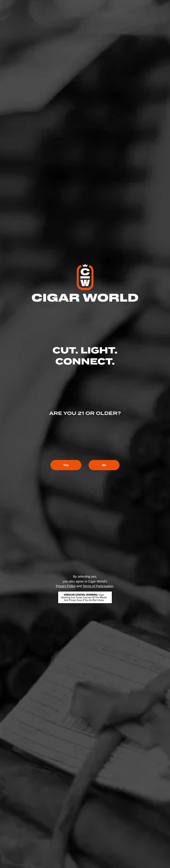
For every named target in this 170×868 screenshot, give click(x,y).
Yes (66, 465)
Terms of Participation (98, 586)
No (104, 465)
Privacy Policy (66, 586)
